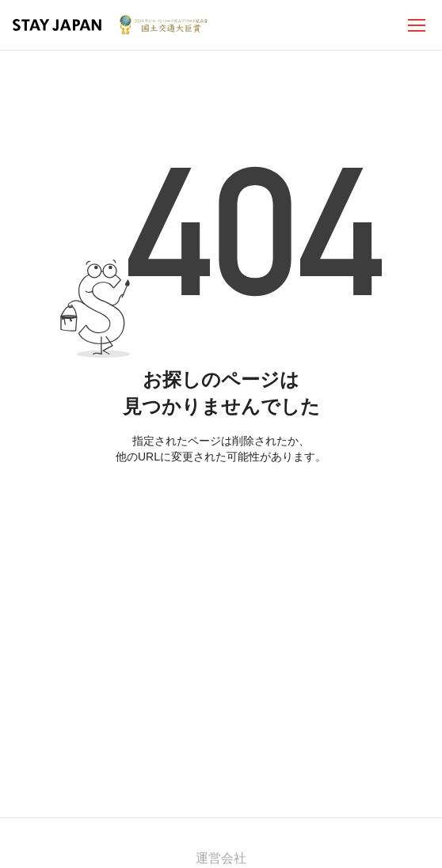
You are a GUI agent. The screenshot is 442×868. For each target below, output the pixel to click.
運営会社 (221, 858)
